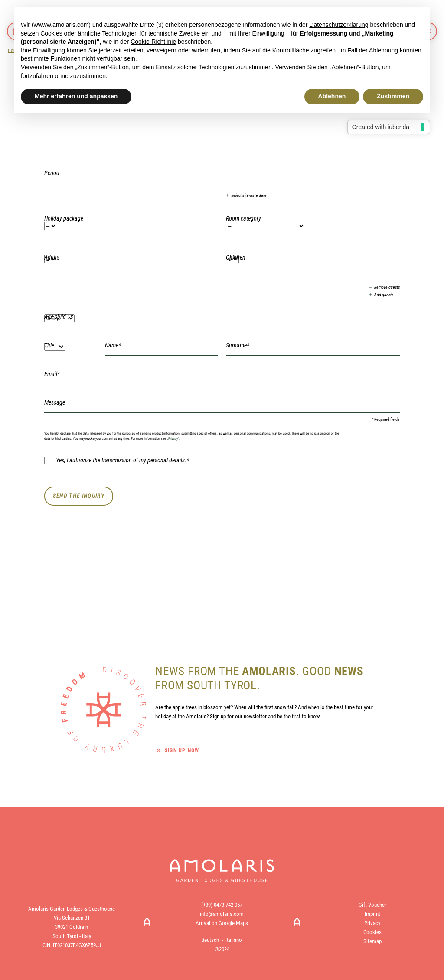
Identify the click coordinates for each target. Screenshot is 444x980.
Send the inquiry (79, 496)
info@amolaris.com (222, 914)
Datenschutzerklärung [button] (339, 25)
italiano (234, 940)
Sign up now (182, 750)
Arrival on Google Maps (222, 923)
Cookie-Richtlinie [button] (153, 42)
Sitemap (372, 941)
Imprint (372, 914)
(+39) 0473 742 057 (222, 905)
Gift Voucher (372, 905)
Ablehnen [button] (332, 96)
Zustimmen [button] (393, 96)
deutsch (210, 940)
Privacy (372, 923)
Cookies (372, 932)
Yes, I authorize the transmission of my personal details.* (117, 461)
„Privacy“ (173, 438)
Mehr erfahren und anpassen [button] (76, 96)
